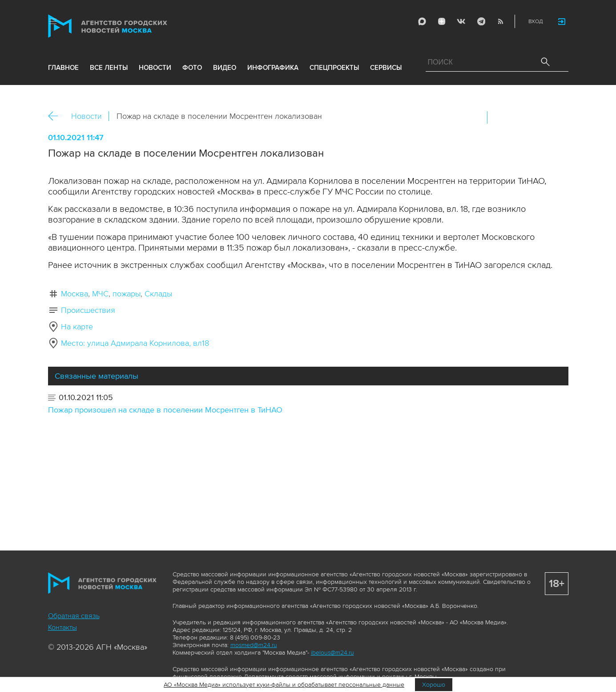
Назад (56, 116)
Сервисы (386, 68)
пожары (127, 294)
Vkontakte (461, 21)
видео (225, 68)
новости (155, 68)
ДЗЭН (442, 21)
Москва (74, 294)
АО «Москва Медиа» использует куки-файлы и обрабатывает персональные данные (284, 685)
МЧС (100, 294)
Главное (63, 68)
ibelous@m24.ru (332, 653)
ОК (519, 117)
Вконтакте (500, 117)
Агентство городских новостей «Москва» (125, 26)
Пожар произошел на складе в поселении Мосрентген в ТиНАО (165, 410)
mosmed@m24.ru (254, 645)
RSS (500, 21)
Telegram (481, 21)
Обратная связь (74, 616)
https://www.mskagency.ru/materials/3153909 (557, 117)
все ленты (109, 68)
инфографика (273, 68)
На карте (77, 327)
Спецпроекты (334, 68)
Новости (87, 116)
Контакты (62, 627)
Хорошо (434, 685)
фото (192, 68)
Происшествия (88, 310)
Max (422, 21)
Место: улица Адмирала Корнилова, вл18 (135, 343)
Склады (158, 294)
